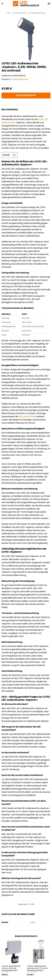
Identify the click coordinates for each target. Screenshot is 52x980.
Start (9, 13)
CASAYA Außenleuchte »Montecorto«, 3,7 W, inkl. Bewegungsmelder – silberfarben (37, 969)
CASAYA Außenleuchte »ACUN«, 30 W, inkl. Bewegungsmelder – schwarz (11, 969)
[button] (2, 4)
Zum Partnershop (26, 95)
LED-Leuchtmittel (27, 417)
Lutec (33, 922)
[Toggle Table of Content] (13, 155)
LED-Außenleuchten (20, 13)
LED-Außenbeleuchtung (37, 13)
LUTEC (41, 119)
